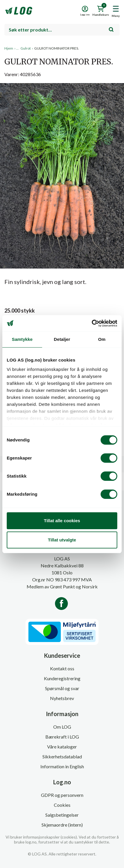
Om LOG (62, 727)
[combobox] (62, 30)
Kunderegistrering (62, 678)
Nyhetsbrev (62, 698)
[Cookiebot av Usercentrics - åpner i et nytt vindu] (92, 323)
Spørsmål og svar (62, 688)
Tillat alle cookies (62, 521)
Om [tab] (102, 339)
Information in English (62, 766)
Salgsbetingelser (62, 815)
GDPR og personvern (62, 795)
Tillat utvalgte (62, 540)
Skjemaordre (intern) (62, 825)
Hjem (9, 48)
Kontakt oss (62, 668)
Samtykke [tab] (22, 339)
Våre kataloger (62, 747)
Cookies (62, 805)
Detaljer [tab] (62, 339)
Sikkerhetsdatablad (62, 756)
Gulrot (26, 48)
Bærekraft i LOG (62, 737)
